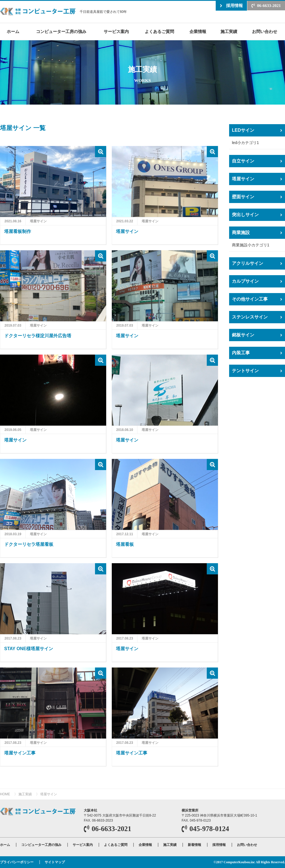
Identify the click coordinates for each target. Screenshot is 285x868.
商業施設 (241, 233)
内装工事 (241, 353)
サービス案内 (116, 31)
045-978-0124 (209, 829)
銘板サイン (243, 335)
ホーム (13, 31)
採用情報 (234, 5)
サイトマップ (55, 862)
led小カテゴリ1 (245, 143)
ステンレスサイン (250, 317)
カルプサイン (245, 281)
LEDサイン (243, 130)
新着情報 (194, 845)
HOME (5, 794)
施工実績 (229, 31)
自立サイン (243, 161)
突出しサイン (245, 215)
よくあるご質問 (159, 31)
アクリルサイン (248, 263)
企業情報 (198, 31)
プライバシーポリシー (17, 862)
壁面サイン (243, 197)
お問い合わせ (265, 31)
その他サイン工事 (250, 299)
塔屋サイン (243, 179)
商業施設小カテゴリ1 (251, 245)
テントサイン (245, 371)
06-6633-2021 (269, 6)
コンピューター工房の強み (61, 31)
